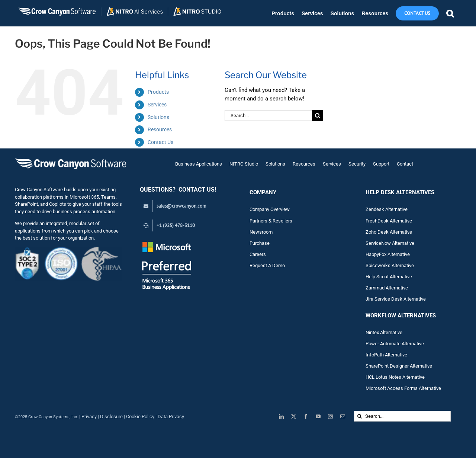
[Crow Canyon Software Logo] (71, 159)
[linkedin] (281, 417)
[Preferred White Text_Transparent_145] (167, 243)
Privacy (89, 417)
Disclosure (111, 417)
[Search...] (268, 116)
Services (157, 105)
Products (158, 92)
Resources (160, 129)
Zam (376, 288)
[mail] (343, 417)
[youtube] (318, 417)
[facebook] (306, 417)
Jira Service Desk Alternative (396, 299)
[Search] (317, 116)
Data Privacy (171, 417)
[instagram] (330, 417)
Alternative (397, 288)
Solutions (158, 117)
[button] (450, 13)
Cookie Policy (140, 417)
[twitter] (294, 417)
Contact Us (160, 142)
